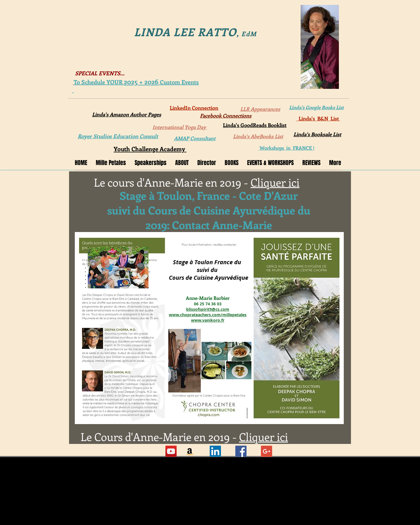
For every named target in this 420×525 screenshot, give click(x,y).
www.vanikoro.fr (208, 320)
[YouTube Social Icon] (171, 451)
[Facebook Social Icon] (241, 451)
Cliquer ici (275, 182)
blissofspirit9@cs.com (208, 309)
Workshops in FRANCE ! (286, 148)
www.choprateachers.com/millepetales (208, 315)
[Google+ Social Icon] (267, 451)
